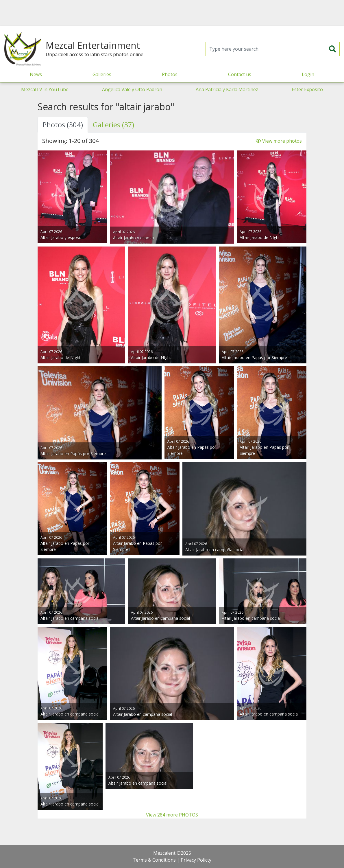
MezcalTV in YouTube (45, 89)
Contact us (240, 74)
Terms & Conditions (154, 860)
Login (308, 74)
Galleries (102, 74)
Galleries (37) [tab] (113, 125)
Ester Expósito (307, 89)
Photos (170, 74)
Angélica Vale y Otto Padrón (132, 89)
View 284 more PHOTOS (172, 815)
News (36, 74)
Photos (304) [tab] (63, 125)
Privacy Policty (196, 860)
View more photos (279, 141)
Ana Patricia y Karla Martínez (227, 89)
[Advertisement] (172, 13)
